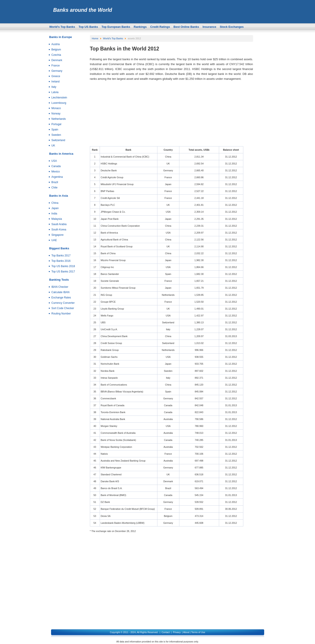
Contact (166, 632)
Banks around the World (83, 10)
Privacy (177, 632)
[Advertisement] (171, 115)
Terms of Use (198, 632)
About (186, 632)
